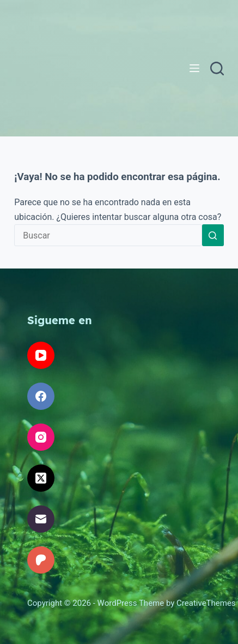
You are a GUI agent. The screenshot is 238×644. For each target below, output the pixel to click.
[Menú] (194, 68)
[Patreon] (41, 560)
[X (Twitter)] (41, 478)
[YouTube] (41, 355)
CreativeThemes (206, 603)
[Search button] (213, 235)
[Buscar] (217, 68)
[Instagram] (41, 437)
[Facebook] (41, 396)
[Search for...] (108, 235)
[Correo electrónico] (41, 519)
